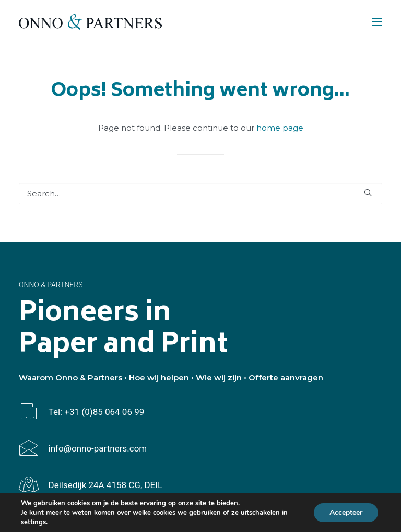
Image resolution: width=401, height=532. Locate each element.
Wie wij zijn (219, 378)
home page (280, 128)
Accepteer (346, 512)
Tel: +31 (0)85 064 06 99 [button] (97, 412)
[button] (377, 22)
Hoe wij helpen (159, 378)
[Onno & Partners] (90, 22)
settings (33, 522)
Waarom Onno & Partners (70, 378)
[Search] (200, 194)
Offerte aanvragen (286, 378)
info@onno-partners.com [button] (98, 448)
